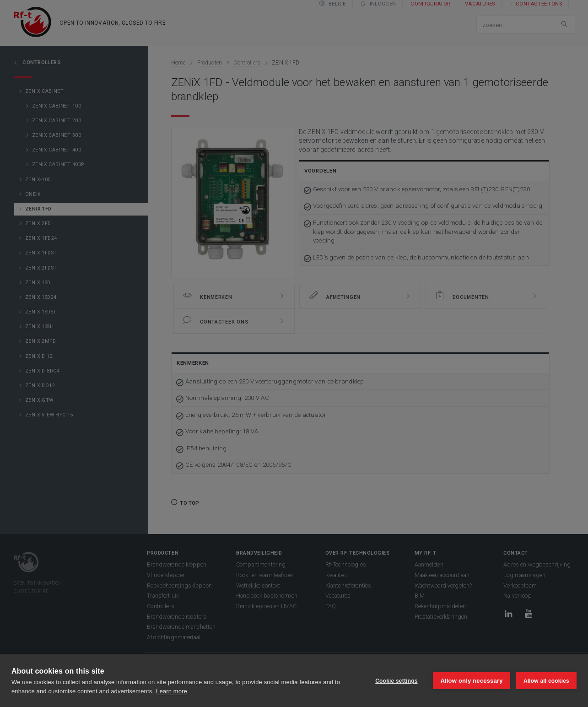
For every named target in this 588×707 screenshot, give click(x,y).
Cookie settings (396, 681)
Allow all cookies (546, 681)
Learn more (172, 691)
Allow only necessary (471, 681)
